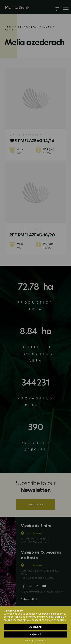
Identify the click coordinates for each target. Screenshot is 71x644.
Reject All (35, 634)
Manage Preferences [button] (35, 641)
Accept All (35, 627)
